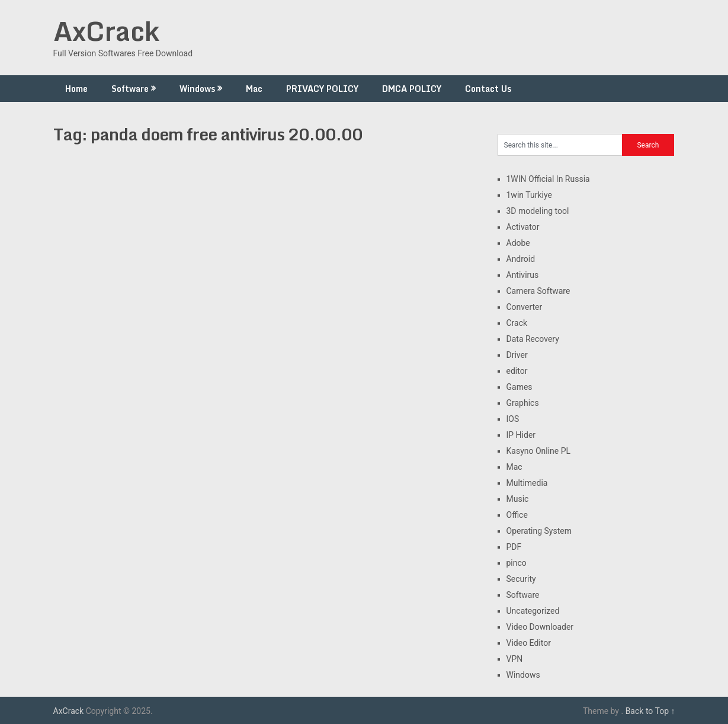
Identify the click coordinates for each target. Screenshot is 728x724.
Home (76, 89)
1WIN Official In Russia (548, 179)
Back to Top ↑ (650, 711)
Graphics (523, 403)
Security (521, 579)
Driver (517, 355)
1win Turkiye (529, 195)
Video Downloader (540, 627)
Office (517, 515)
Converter (525, 307)
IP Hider (521, 435)
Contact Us (488, 89)
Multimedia (527, 483)
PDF (514, 547)
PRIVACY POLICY (322, 89)
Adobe (518, 243)
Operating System (539, 531)
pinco (517, 563)
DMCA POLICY (412, 89)
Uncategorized (533, 611)
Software (130, 89)
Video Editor (529, 643)
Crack (517, 323)
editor (517, 371)
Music (518, 499)
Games (519, 387)
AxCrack (106, 31)
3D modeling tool (538, 211)
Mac (254, 89)
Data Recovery (533, 339)
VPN (515, 659)
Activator (523, 227)
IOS (513, 419)
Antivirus (523, 275)
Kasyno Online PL (539, 451)
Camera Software (538, 291)
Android (521, 259)
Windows (197, 89)
